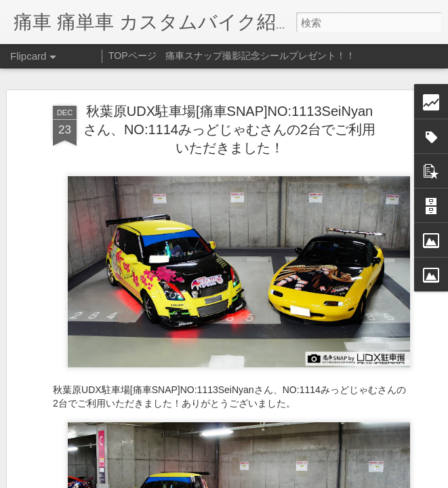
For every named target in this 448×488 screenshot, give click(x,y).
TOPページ (133, 56)
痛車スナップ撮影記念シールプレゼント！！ (260, 56)
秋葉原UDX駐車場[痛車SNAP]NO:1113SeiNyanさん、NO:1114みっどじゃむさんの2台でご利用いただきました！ (229, 129)
